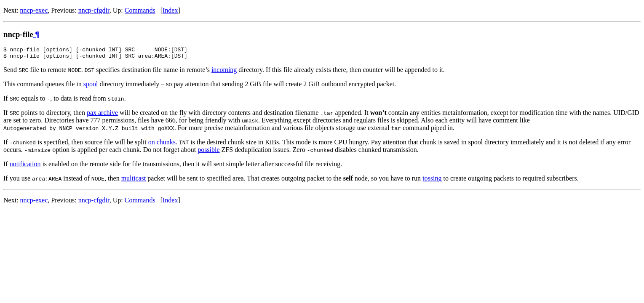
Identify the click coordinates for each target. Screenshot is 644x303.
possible (208, 152)
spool (91, 86)
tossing (432, 181)
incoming (224, 72)
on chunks (162, 145)
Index (170, 10)
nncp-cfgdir (94, 10)
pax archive (102, 115)
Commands (140, 10)
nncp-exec (34, 10)
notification (25, 166)
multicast (134, 181)
